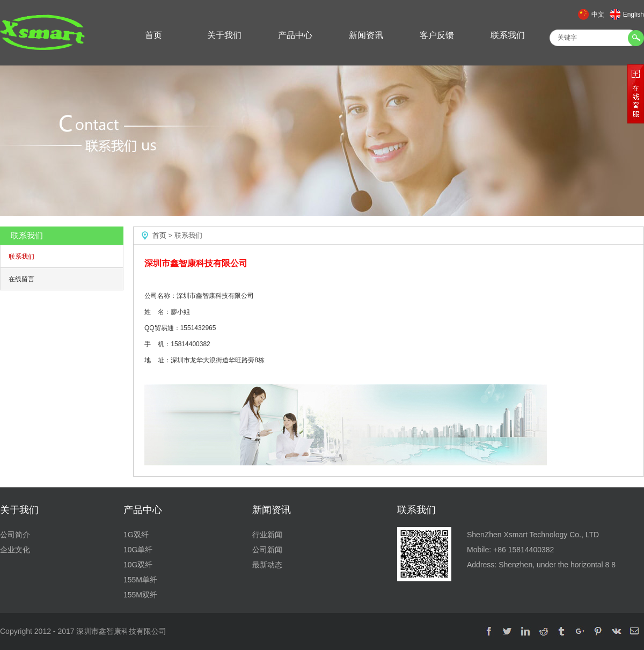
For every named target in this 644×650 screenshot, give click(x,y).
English (634, 14)
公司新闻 (267, 550)
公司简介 (15, 535)
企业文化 (15, 550)
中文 (598, 14)
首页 (153, 35)
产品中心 (295, 35)
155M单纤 (140, 580)
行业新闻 (267, 535)
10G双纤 (138, 565)
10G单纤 (138, 550)
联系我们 (508, 35)
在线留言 (21, 279)
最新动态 (267, 565)
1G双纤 (136, 535)
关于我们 (224, 35)
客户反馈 (437, 35)
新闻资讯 (366, 35)
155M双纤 (140, 595)
